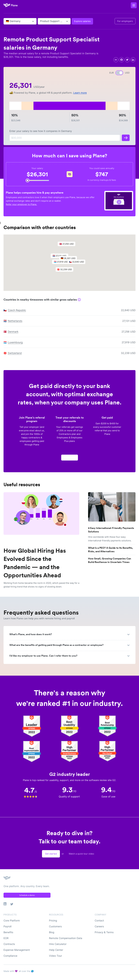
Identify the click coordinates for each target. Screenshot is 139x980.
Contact (99, 921)
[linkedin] (133, 60)
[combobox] (6, 21)
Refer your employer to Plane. (21, 204)
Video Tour (55, 956)
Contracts (9, 944)
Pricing (53, 921)
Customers (55, 926)
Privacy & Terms (104, 932)
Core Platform (12, 921)
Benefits (8, 932)
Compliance (10, 956)
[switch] (119, 73)
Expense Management (17, 950)
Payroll (7, 926)
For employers (125, 21)
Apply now (70, 459)
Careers (99, 926)
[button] (62, 264)
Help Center (56, 950)
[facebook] (122, 60)
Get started (51, 854)
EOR (6, 938)
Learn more (80, 93)
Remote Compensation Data (66, 938)
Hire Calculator (58, 944)
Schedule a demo (27, 895)
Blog (52, 932)
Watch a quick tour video (81, 854)
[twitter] (127, 60)
